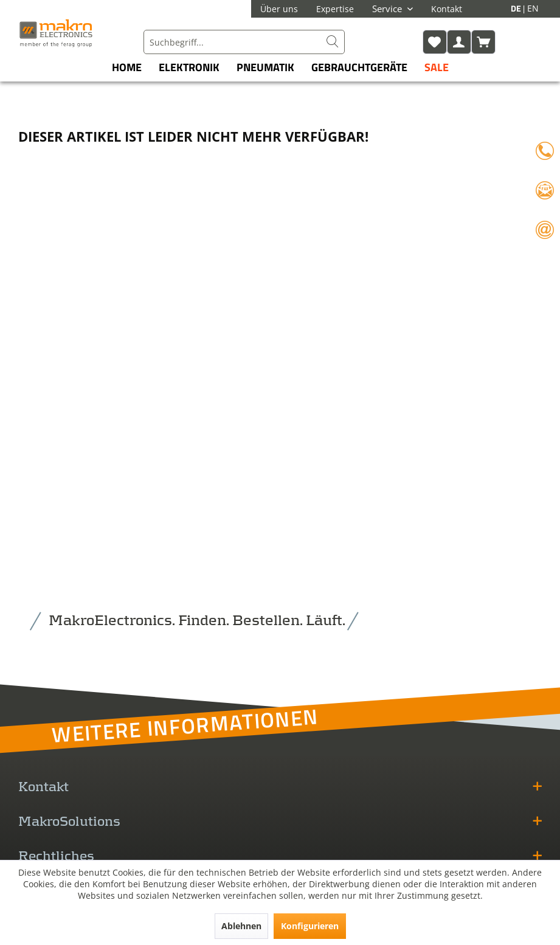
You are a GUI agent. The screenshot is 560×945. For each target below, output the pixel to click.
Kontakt (447, 9)
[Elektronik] (189, 67)
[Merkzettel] (435, 42)
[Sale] (437, 67)
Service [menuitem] (388, 9)
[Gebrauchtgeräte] (359, 67)
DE (517, 8)
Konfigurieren (310, 926)
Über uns (279, 9)
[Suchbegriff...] (244, 42)
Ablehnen (241, 926)
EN (533, 8)
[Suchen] (333, 42)
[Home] (127, 67)
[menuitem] (244, 42)
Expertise (335, 9)
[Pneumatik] (265, 67)
